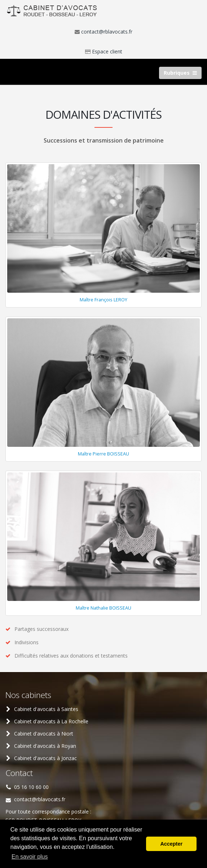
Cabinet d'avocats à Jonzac (45, 758)
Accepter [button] (171, 844)
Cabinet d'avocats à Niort (44, 734)
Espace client (107, 51)
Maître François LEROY (103, 300)
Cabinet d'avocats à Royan (45, 746)
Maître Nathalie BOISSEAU (103, 608)
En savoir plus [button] (30, 857)
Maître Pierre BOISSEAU (103, 454)
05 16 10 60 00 (31, 787)
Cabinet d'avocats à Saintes (46, 709)
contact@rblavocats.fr (107, 32)
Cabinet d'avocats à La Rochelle (51, 721)
